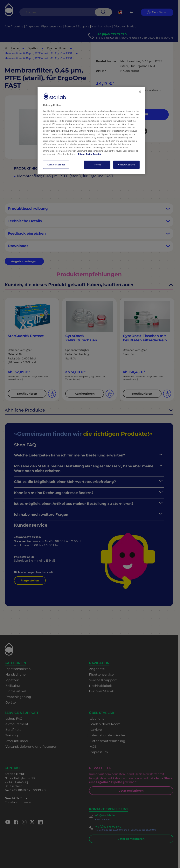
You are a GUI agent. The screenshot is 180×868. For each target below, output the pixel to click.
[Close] (140, 92)
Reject (97, 165)
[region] (91, 131)
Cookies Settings (56, 165)
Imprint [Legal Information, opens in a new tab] (97, 154)
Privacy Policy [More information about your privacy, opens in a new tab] (85, 154)
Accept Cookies (126, 165)
